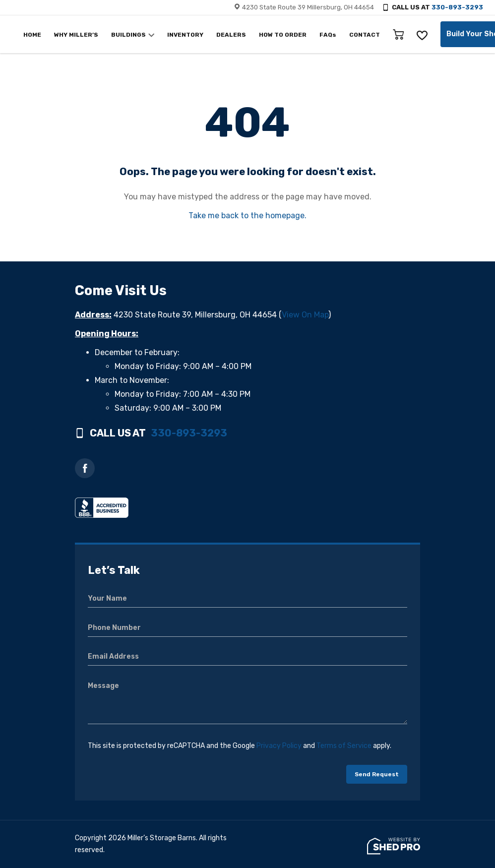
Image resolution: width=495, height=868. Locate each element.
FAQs (328, 35)
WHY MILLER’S (76, 35)
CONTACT (365, 35)
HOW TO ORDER (283, 35)
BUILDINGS (128, 35)
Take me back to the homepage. (247, 216)
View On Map (305, 315)
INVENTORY (185, 35)
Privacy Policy (279, 746)
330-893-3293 (457, 7)
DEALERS (231, 35)
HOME (32, 35)
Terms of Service (344, 746)
